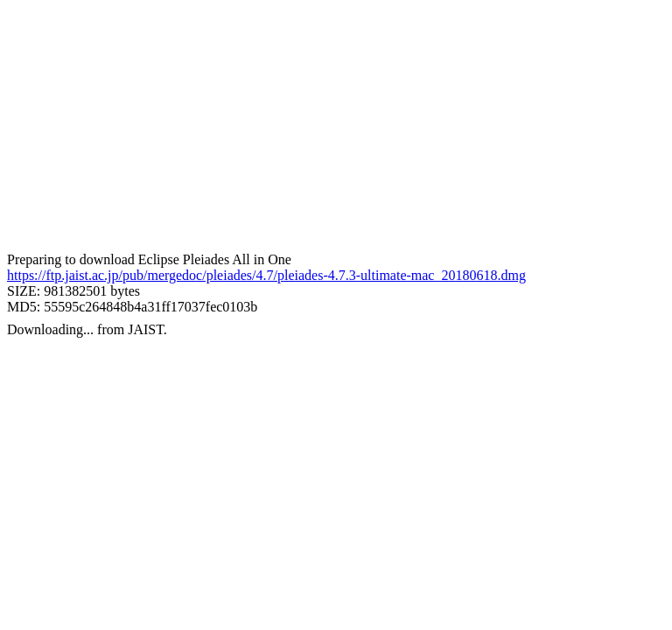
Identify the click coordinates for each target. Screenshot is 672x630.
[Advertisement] (336, 129)
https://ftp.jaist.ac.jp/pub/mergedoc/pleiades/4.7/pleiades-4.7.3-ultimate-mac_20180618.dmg (266, 275)
